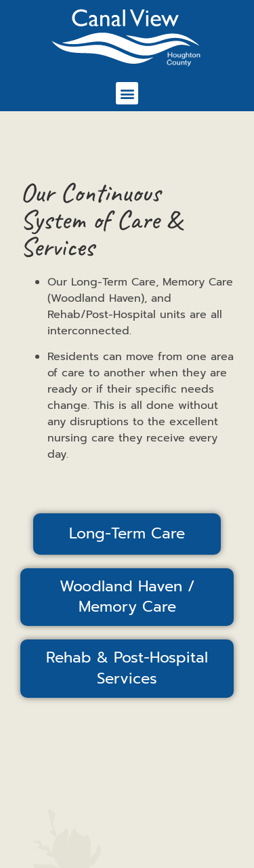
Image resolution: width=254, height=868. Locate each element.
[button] (127, 93)
